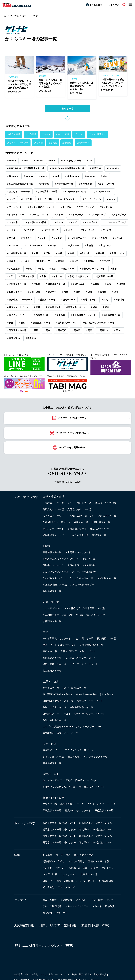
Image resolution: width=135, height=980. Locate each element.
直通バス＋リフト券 (99, 861)
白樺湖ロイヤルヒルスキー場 (58, 701)
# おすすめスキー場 (64, 184)
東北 (45, 632)
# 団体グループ (43, 261)
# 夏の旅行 (89, 261)
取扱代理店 (78, 974)
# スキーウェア (76, 215)
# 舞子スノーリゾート (18, 315)
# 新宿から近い (78, 284)
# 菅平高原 (60, 315)
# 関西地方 (103, 330)
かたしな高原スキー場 (82, 578)
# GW (90, 161)
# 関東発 (76, 330)
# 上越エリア (105, 246)
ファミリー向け (69, 874)
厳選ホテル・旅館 (78, 868)
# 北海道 (11, 261)
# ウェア (11, 199)
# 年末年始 (57, 276)
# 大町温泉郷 (13, 269)
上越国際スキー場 (101, 522)
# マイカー (27, 238)
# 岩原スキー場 (27, 276)
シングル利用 (50, 874)
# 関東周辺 (61, 330)
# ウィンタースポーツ (102, 192)
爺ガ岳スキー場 (51, 688)
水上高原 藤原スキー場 (55, 585)
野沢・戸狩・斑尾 (53, 798)
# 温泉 (89, 292)
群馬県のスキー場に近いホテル (96, 836)
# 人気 (35, 253)
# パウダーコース (50, 230)
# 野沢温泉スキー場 (17, 330)
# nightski (29, 176)
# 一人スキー (73, 246)
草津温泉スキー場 (52, 552)
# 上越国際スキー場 (17, 253)
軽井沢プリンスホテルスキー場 (59, 787)
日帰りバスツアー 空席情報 (57, 925)
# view (104, 176)
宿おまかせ (108, 868)
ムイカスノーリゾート (54, 516)
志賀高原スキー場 (52, 621)
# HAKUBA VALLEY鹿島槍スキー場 (67, 168)
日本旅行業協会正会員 (96, 974)
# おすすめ (44, 184)
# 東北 (77, 292)
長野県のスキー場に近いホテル (59, 842)
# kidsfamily (113, 168)
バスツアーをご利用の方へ (72, 418)
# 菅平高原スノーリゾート (83, 315)
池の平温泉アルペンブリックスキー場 (87, 757)
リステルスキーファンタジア (80, 658)
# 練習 (94, 307)
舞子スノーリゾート (53, 529)
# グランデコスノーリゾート (41, 207)
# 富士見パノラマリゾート (92, 269)
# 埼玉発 (74, 261)
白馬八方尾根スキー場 (54, 720)
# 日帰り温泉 (34, 292)
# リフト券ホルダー (77, 238)
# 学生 (41, 269)
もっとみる (67, 108)
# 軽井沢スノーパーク (66, 323)
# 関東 (47, 330)
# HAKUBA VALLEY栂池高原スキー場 (26, 168)
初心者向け (49, 887)
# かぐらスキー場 (106, 184)
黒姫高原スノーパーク (72, 804)
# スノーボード (90, 222)
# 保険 (47, 253)
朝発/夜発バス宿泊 (84, 855)
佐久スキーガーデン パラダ (57, 780)
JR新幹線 (48, 855)
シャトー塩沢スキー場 (79, 503)
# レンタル (12, 246)
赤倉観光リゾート (52, 750)
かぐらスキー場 (80, 535)
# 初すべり (85, 253)
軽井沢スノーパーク (86, 780)
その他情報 (31, 134)
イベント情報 (62, 134)
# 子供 (29, 269)
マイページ (114, 5)
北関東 (47, 546)
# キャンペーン (15, 207)
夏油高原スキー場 (106, 638)
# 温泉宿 (102, 292)
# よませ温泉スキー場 (47, 192)
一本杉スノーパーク (53, 503)
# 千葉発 (26, 261)
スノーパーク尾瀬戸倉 (84, 572)
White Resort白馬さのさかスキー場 (95, 694)
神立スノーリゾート (100, 529)
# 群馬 (106, 307)
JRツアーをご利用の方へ (72, 447)
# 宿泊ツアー (68, 269)
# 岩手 (43, 276)
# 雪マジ (118, 330)
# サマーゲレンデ (85, 207)
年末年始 (47, 868)
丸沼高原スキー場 (106, 578)
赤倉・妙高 (49, 744)
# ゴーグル (66, 207)
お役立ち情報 (14, 134)
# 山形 (114, 269)
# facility (38, 161)
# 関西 (89, 330)
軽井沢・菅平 (51, 774)
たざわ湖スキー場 (84, 638)
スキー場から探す (26, 497)
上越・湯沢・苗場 (53, 497)
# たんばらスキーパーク (19, 192)
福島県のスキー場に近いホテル (59, 836)
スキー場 (38, 143)
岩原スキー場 (81, 522)
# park (56, 176)
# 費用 (22, 323)
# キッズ (111, 199)
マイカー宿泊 (63, 855)
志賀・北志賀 (51, 602)
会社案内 (18, 974)
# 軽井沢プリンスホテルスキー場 (98, 323)
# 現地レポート (89, 300)
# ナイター (12, 230)
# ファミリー (107, 230)
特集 (17, 855)
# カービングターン (92, 199)
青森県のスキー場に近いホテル (96, 842)
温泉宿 (95, 868)
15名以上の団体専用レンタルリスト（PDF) (44, 945)
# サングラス (106, 207)
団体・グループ (66, 887)
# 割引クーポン (117, 253)
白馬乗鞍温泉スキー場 (82, 707)
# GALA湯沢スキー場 (71, 161)
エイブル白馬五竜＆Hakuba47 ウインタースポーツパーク (73, 727)
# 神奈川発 (119, 300)
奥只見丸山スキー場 (53, 509)
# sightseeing (72, 176)
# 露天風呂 (31, 338)
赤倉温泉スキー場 (52, 763)
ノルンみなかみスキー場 (56, 572)
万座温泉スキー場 (52, 591)
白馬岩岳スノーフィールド (57, 714)
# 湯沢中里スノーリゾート (20, 300)
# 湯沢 (115, 292)
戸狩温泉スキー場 (104, 810)
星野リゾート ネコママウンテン (59, 645)
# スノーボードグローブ (114, 222)
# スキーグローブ (97, 215)
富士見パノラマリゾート (90, 701)
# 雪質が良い (13, 338)
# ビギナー (69, 230)
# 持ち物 (36, 284)
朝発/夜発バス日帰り (54, 861)
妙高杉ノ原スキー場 (53, 757)
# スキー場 (12, 222)
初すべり (60, 868)
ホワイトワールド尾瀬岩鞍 (82, 565)
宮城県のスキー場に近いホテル (59, 823)
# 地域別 (60, 261)
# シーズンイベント (39, 215)
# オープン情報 (45, 199)
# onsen (43, 176)
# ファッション (88, 230)
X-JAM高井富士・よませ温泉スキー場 (63, 615)
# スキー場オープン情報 (35, 222)
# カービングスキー (67, 199)
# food (52, 161)
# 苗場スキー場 (41, 315)
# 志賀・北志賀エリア (78, 276)
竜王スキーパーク (96, 615)
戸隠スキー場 (50, 804)
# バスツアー (30, 230)
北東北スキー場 (89, 874)
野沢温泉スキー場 (52, 810)
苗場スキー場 (99, 535)
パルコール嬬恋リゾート (83, 585)
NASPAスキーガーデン (82, 516)
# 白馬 (105, 300)
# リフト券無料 (100, 238)
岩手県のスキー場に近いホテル (59, 830)
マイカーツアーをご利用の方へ (72, 433)
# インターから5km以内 (75, 192)
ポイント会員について (36, 974)
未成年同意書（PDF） (96, 925)
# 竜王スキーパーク (76, 307)
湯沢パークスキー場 (105, 503)
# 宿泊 (52, 269)
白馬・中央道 (51, 682)
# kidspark (12, 176)
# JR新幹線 (95, 168)
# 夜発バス (105, 261)
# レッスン (118, 238)
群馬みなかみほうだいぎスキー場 (60, 559)
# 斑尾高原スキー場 (55, 284)
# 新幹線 (95, 284)
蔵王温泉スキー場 (52, 671)
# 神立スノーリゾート (18, 307)
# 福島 (37, 307)
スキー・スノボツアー (18, 143)
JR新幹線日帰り (107, 881)
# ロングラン (54, 246)
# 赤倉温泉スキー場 (41, 323)
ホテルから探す (25, 823)
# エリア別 (27, 199)
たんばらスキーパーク (54, 578)
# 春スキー (51, 292)
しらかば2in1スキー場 (74, 688)
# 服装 (65, 292)
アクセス (46, 134)
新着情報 (67, 143)
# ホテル (11, 238)
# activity (12, 161)
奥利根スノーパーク (53, 565)
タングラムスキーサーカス (102, 804)
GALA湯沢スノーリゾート (56, 522)
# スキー (59, 215)
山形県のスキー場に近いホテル (96, 823)
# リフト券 (57, 238)
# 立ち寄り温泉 (53, 307)
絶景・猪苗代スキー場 (54, 664)
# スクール (58, 222)
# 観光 (10, 323)
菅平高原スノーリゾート (92, 787)
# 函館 (71, 253)
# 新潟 (108, 284)
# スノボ (73, 222)
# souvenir (90, 176)
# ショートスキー (16, 215)
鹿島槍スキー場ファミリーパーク (60, 733)
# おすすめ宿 (85, 184)
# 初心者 (100, 253)
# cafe (25, 161)
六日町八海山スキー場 (79, 509)
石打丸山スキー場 (77, 529)
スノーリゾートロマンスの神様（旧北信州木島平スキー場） (74, 608)
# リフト (42, 238)
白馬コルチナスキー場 (54, 707)
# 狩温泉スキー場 (47, 300)
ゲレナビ (79, 134)
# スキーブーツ (119, 215)
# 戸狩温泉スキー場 (17, 284)
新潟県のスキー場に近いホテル (96, 830)
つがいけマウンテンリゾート (90, 714)
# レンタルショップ (33, 246)
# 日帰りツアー (15, 292)
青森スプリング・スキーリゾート (78, 651)
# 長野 (35, 330)
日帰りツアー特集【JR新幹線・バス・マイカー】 (69, 881)
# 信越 (59, 253)
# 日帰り (121, 284)
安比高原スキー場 (52, 658)
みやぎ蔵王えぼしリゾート (57, 638)
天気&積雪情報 (24, 925)
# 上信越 (89, 246)
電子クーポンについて (59, 974)
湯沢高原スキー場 (107, 516)
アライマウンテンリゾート (79, 750)
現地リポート (83, 143)
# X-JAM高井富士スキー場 (20, 184)
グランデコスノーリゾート (84, 664)
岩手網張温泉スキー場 (92, 645)
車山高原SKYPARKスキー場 (58, 694)
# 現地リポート (68, 300)
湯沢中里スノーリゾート (56, 535)
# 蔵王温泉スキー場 (111, 315)
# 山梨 (10, 276)
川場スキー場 (89, 559)
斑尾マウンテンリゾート (78, 810)
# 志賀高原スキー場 (104, 276)
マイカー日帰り (76, 861)
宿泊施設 (53, 143)
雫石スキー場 (50, 651)
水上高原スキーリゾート (78, 552)
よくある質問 (96, 5)
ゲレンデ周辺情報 (97, 134)
